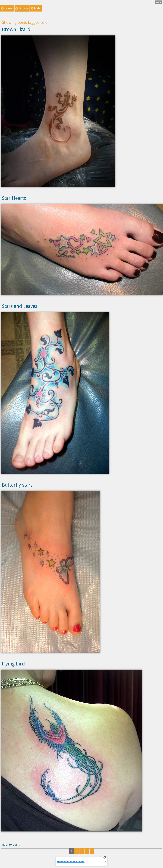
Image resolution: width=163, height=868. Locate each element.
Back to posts (11, 845)
